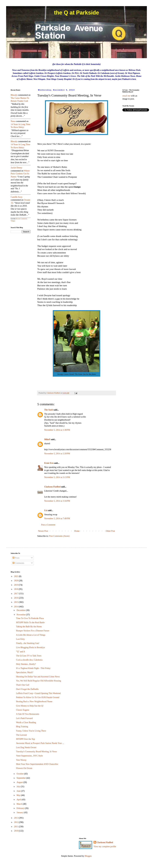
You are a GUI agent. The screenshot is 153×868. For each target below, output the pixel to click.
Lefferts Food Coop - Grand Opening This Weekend (38, 693)
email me (126, 96)
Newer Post (43, 531)
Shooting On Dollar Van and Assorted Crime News (38, 677)
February (21, 808)
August (20, 782)
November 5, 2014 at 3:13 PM (57, 477)
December (21, 610)
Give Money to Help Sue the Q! (30, 706)
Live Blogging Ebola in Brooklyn (30, 647)
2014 (17, 607)
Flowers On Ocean (24, 768)
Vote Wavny (21, 760)
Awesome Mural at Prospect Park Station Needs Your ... (40, 743)
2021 (17, 576)
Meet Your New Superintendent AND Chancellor (37, 764)
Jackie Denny (17, 168)
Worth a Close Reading (26, 722)
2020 (17, 581)
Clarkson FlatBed (52, 487)
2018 (17, 589)
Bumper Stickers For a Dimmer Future (33, 631)
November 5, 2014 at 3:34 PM (57, 501)
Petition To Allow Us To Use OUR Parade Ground (38, 697)
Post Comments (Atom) (59, 536)
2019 (17, 585)
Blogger (88, 856)
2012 (17, 822)
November (21, 615)
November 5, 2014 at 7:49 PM (57, 518)
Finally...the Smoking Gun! (28, 643)
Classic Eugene (23, 710)
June (19, 791)
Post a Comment (48, 525)
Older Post (110, 531)
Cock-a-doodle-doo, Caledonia (29, 660)
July (19, 787)
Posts (16, 558)
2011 (16, 827)
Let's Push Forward (24, 718)
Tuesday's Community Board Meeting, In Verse (36, 752)
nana (13, 121)
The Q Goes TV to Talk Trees (29, 656)
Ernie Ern (49, 463)
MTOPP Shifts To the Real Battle (30, 622)
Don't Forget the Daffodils (27, 689)
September (21, 778)
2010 (17, 831)
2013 (17, 818)
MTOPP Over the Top (25, 739)
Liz (46, 510)
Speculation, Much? (25, 672)
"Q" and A (21, 652)
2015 (17, 602)
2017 (17, 594)
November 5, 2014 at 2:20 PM (57, 454)
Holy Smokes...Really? (26, 664)
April (19, 800)
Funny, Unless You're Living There (31, 731)
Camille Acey (17, 197)
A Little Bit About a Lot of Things (31, 635)
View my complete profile (105, 847)
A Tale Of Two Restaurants (28, 714)
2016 (17, 598)
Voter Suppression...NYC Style (29, 756)
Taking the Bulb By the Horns (29, 627)
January (20, 813)
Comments (18, 563)
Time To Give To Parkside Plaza (30, 618)
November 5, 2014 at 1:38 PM (57, 430)
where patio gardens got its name (20, 174)
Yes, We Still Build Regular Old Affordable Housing (39, 681)
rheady (14, 95)
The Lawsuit (21, 735)
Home (77, 531)
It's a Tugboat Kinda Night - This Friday (33, 668)
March (20, 804)
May (19, 795)
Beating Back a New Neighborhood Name (34, 702)
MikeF (47, 439)
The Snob (49, 410)
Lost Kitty (20, 639)
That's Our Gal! (23, 685)
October (20, 774)
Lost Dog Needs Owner (26, 747)
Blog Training (22, 727)
